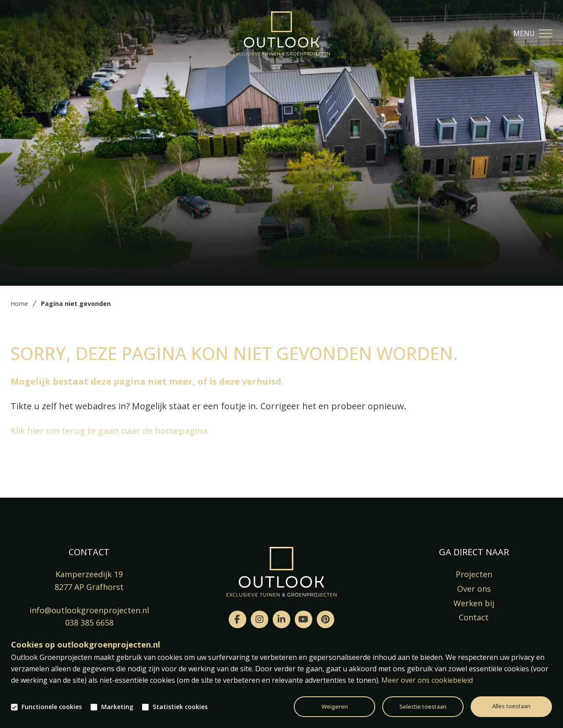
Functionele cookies (52, 707)
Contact (474, 617)
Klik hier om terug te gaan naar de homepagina (109, 431)
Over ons (474, 589)
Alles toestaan (511, 706)
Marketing (117, 707)
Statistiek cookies (180, 707)
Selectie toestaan (423, 706)
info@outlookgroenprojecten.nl (89, 610)
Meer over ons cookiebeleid (427, 680)
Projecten (474, 574)
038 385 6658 (89, 622)
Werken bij (474, 603)
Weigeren (335, 706)
